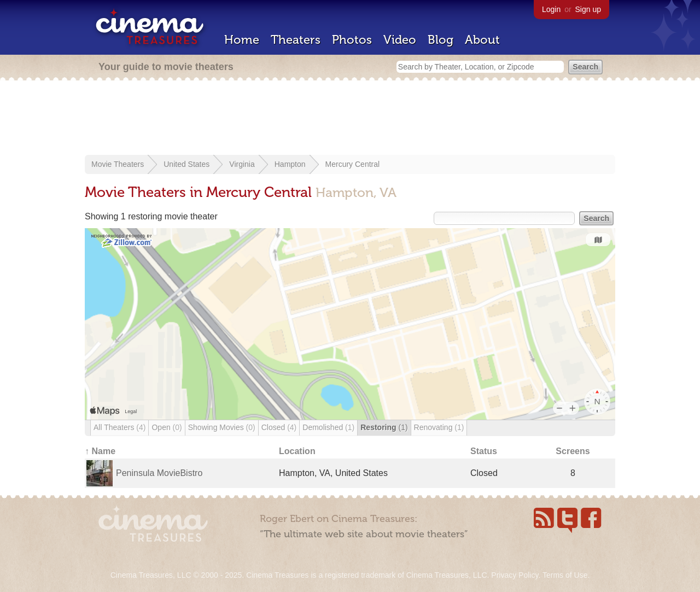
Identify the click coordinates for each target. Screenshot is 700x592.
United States (186, 164)
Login (551, 9)
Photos (352, 40)
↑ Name (100, 451)
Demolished (328, 427)
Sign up (588, 9)
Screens (573, 451)
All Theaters (119, 427)
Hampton (290, 164)
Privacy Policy (515, 575)
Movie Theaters (118, 164)
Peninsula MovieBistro (159, 473)
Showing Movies (222, 427)
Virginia (242, 164)
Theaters (296, 40)
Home (242, 40)
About (482, 40)
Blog (441, 40)
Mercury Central (353, 164)
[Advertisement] (350, 119)
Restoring (384, 427)
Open (167, 427)
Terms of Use (565, 575)
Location (297, 451)
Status (484, 451)
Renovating (439, 427)
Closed (279, 427)
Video (400, 40)
